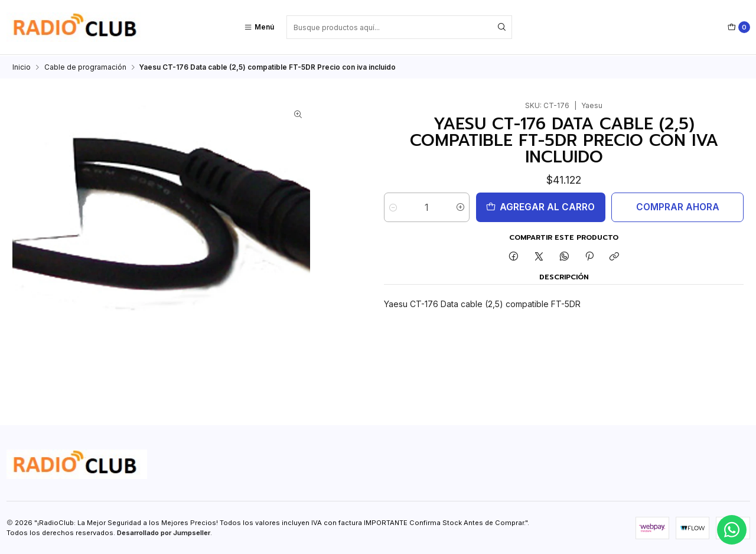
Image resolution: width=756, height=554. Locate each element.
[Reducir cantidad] (393, 206)
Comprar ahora (678, 206)
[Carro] (739, 27)
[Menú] (259, 27)
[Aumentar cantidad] (460, 206)
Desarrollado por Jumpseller (164, 532)
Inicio (22, 66)
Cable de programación (85, 66)
